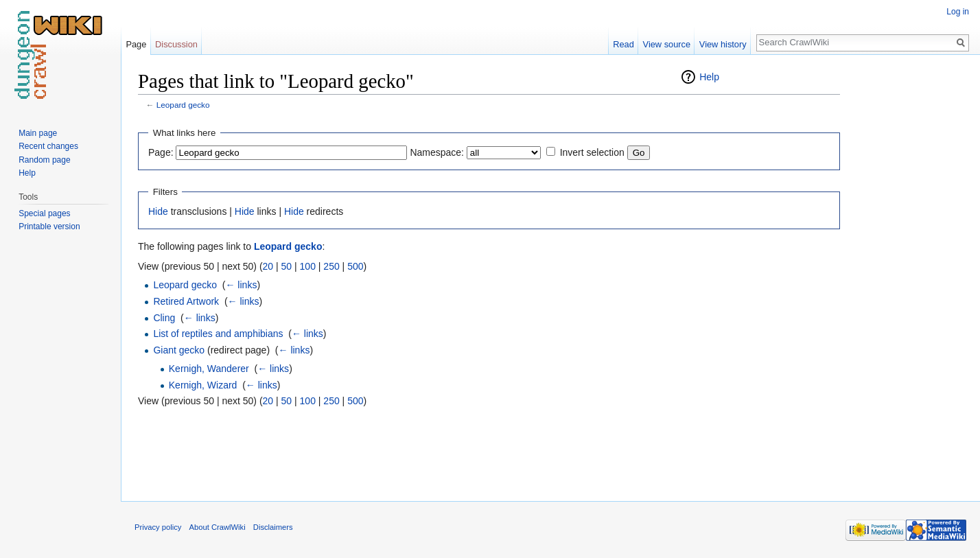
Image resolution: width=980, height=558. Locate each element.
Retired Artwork (186, 301)
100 (308, 266)
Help (709, 77)
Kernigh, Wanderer (209, 369)
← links (241, 285)
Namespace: (437, 152)
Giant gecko (179, 350)
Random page (44, 160)
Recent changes (48, 146)
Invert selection (592, 152)
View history (723, 44)
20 (268, 266)
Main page (38, 133)
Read (623, 44)
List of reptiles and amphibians (218, 334)
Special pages (44, 213)
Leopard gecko (183, 105)
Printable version (49, 226)
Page (136, 44)
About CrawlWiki (218, 527)
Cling (164, 318)
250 (331, 266)
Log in (958, 12)
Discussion (176, 44)
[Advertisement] (909, 275)
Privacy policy (158, 527)
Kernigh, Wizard (203, 385)
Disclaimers (273, 527)
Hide (158, 211)
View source (667, 44)
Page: (161, 152)
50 (287, 266)
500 (355, 266)
